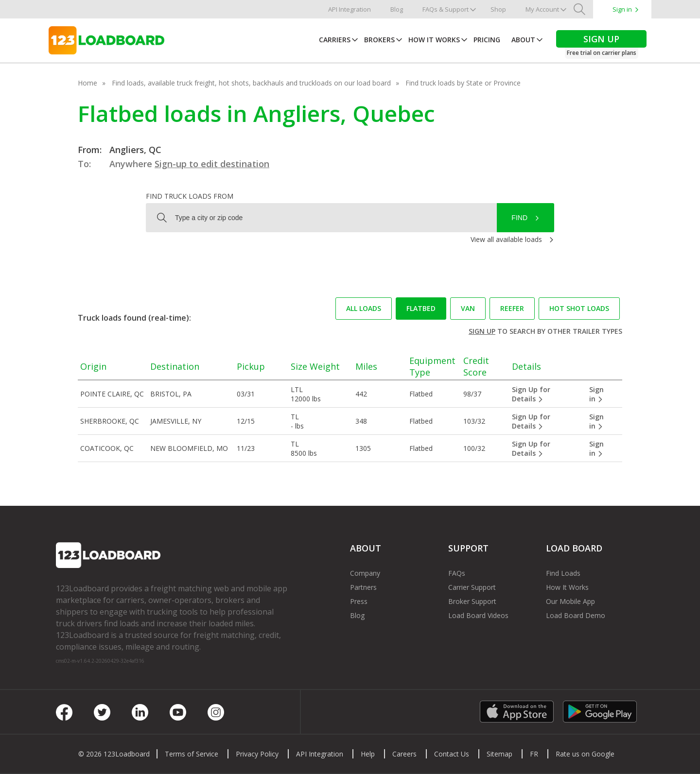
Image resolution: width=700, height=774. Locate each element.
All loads (364, 308)
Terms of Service (192, 754)
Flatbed (421, 308)
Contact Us (452, 754)
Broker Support (472, 601)
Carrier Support (472, 587)
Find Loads (563, 573)
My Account (542, 9)
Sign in (622, 9)
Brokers (379, 40)
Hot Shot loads (579, 308)
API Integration (350, 9)
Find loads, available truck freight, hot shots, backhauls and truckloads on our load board (251, 83)
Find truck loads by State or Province (463, 83)
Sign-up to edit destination (212, 164)
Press (359, 601)
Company (365, 573)
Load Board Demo (576, 615)
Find (519, 218)
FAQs (457, 573)
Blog (397, 9)
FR (534, 754)
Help (368, 754)
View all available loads (506, 239)
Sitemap (499, 754)
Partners (363, 587)
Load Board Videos (478, 615)
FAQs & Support (446, 9)
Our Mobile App (570, 601)
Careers (404, 754)
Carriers (335, 40)
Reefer (512, 308)
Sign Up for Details (531, 394)
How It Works (434, 40)
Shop (498, 9)
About (523, 40)
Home (87, 83)
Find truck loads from (190, 196)
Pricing (487, 40)
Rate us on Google (585, 754)
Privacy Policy (257, 754)
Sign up (482, 331)
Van (468, 308)
